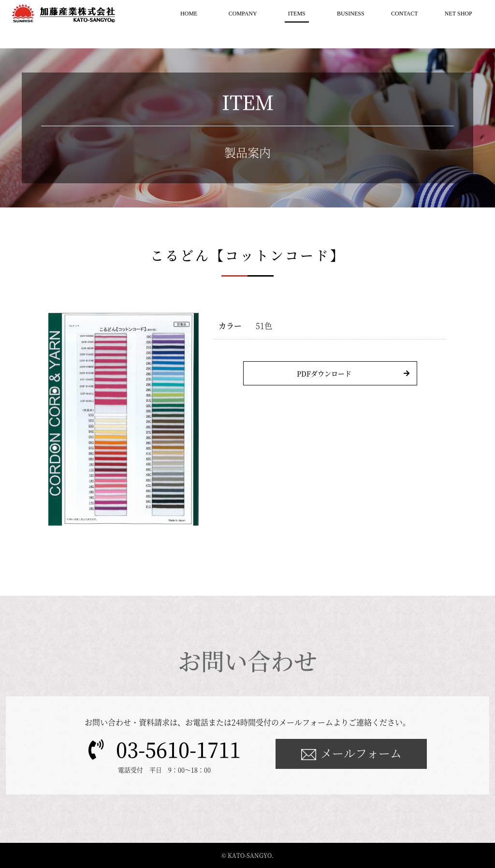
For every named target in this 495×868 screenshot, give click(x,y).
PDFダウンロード (324, 373)
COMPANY (243, 14)
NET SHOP (459, 14)
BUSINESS (351, 14)
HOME (189, 14)
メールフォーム (361, 753)
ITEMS (297, 14)
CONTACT (405, 14)
